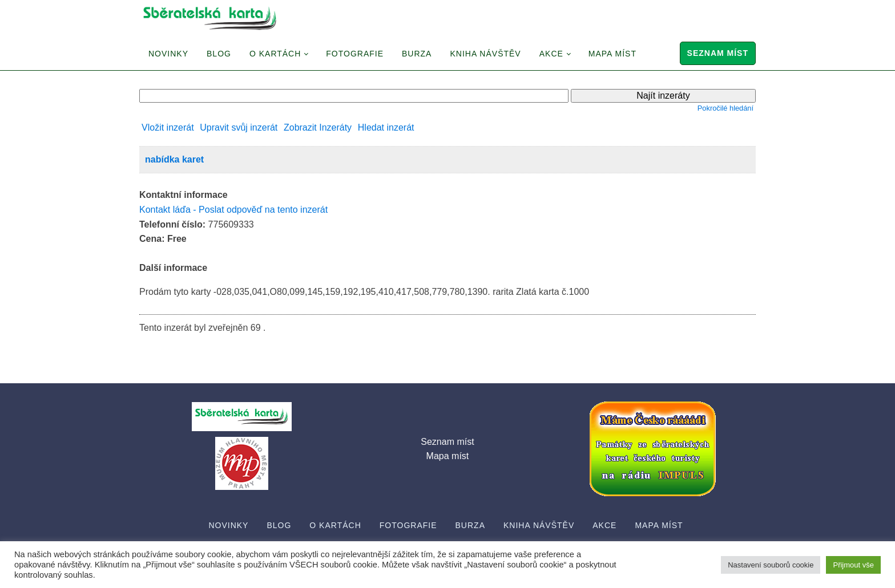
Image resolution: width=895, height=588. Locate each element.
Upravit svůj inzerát (239, 127)
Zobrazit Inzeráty (318, 127)
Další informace (173, 268)
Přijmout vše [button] (853, 565)
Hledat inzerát (386, 127)
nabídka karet (174, 159)
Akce (551, 54)
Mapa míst (612, 54)
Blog (219, 54)
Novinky (168, 54)
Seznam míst (718, 53)
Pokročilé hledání (725, 108)
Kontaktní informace (184, 195)
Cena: (152, 239)
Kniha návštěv (485, 54)
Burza (417, 54)
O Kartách (275, 54)
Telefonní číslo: (172, 224)
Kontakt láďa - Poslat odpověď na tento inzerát (233, 210)
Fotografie (355, 54)
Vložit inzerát (168, 127)
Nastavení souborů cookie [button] (771, 565)
